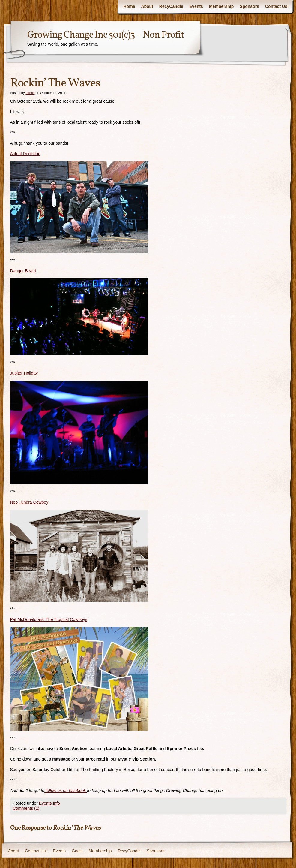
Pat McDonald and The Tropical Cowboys (49, 619)
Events (196, 6)
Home (129, 6)
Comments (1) (26, 808)
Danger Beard (23, 271)
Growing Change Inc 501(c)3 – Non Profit (106, 35)
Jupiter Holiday (24, 373)
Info (56, 803)
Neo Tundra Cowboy (29, 502)
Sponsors (249, 6)
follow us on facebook (66, 791)
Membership (221, 6)
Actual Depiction (25, 154)
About (147, 6)
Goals (77, 851)
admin (30, 93)
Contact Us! (277, 6)
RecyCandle (171, 6)
